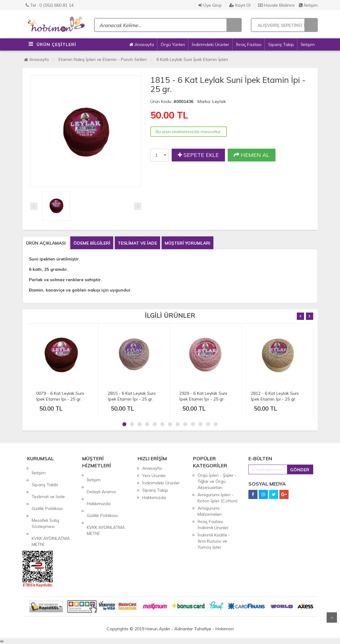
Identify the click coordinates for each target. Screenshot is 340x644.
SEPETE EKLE (198, 155)
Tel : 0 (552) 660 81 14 (50, 5)
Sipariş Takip (281, 44)
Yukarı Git (332, 617)
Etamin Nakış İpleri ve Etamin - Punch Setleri (103, 59)
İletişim (308, 5)
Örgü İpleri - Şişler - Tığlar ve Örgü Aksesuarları (217, 481)
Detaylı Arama (101, 483)
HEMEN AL (252, 155)
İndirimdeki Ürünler (210, 44)
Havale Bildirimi (276, 5)
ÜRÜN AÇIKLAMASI (46, 243)
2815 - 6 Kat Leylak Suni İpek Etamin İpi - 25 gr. (132, 396)
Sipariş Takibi (45, 476)
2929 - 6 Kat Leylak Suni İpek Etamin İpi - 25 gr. (203, 396)
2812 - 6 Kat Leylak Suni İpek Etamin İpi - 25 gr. (275, 396)
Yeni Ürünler (154, 476)
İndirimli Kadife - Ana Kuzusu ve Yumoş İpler (214, 541)
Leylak (219, 101)
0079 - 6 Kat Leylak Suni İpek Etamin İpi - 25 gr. (60, 396)
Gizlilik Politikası (47, 490)
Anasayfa (142, 44)
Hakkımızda (99, 490)
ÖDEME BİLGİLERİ (92, 243)
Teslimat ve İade (48, 483)
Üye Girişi (210, 5)
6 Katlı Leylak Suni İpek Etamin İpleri (192, 59)
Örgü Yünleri (173, 44)
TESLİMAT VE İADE (137, 243)
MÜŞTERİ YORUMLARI (188, 243)
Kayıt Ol (240, 5)
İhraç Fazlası (249, 44)
